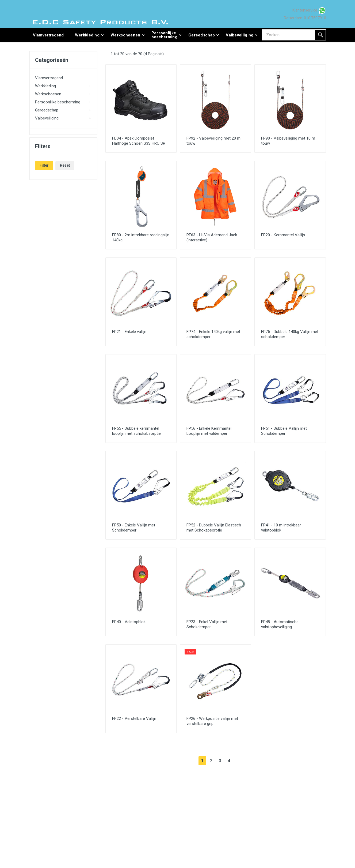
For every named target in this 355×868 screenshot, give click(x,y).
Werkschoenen (48, 94)
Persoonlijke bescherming (58, 102)
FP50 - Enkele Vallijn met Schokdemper (134, 528)
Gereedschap (47, 110)
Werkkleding (45, 86)
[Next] (238, 761)
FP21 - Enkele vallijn (129, 332)
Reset (65, 165)
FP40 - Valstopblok (129, 622)
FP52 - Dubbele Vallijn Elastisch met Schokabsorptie (214, 528)
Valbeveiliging (47, 118)
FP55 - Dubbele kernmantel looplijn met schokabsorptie (136, 431)
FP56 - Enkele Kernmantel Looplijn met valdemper (209, 431)
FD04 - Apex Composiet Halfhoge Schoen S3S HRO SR (139, 141)
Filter (44, 165)
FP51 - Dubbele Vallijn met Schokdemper (284, 431)
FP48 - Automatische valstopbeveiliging (280, 624)
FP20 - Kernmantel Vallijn (283, 235)
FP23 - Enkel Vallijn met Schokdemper (207, 624)
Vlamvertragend (49, 78)
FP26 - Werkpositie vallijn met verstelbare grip (212, 721)
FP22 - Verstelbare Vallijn (134, 719)
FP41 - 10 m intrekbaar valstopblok (281, 528)
